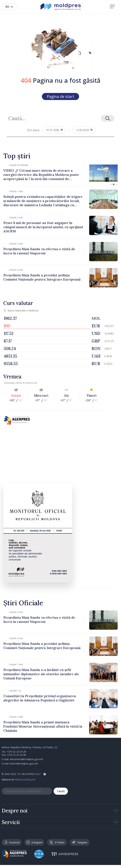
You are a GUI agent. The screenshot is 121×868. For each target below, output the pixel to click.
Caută (61, 791)
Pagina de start (60, 96)
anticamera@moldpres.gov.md (26, 759)
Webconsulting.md (25, 779)
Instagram (34, 842)
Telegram (80, 842)
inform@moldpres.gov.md (24, 764)
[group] (60, 173)
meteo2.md (31, 383)
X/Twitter (57, 842)
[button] (111, 184)
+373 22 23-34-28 (16, 752)
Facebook (12, 842)
